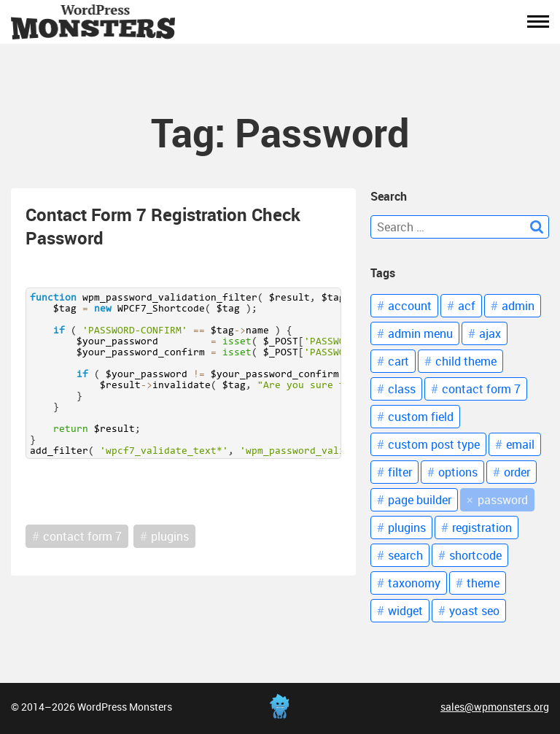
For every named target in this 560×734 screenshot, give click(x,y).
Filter (400, 472)
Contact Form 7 (481, 389)
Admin (518, 306)
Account (410, 306)
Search (405, 555)
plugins (170, 536)
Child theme (466, 361)
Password (503, 500)
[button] (538, 22)
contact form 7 (82, 536)
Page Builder (420, 500)
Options (458, 472)
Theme (483, 583)
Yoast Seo (474, 611)
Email (520, 444)
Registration (482, 528)
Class (402, 389)
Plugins (407, 528)
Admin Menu (420, 333)
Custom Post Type (434, 444)
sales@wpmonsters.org (495, 707)
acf (467, 306)
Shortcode (475, 555)
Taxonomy (414, 583)
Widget (405, 611)
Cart (398, 361)
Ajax (490, 333)
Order (517, 472)
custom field (421, 417)
